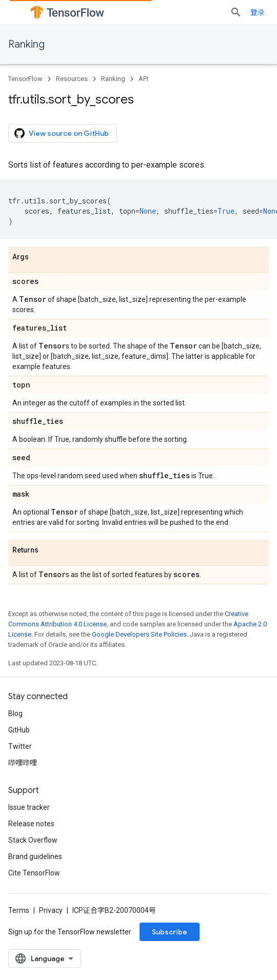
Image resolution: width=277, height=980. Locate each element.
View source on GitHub (62, 133)
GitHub (19, 730)
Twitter (20, 746)
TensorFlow (25, 79)
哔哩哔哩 (23, 763)
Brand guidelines (35, 856)
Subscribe (170, 932)
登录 (258, 12)
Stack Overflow (33, 840)
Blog (15, 713)
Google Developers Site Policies (139, 634)
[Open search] (236, 12)
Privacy (51, 910)
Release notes (31, 824)
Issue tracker (29, 807)
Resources (72, 79)
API (143, 79)
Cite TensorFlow (34, 873)
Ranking (26, 44)
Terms (19, 910)
